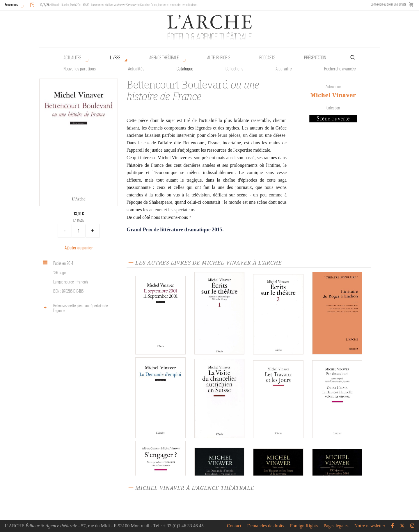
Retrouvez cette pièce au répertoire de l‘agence (74, 308)
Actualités (72, 58)
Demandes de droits (266, 526)
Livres (115, 58)
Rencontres (11, 5)
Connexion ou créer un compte (388, 4)
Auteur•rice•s (219, 58)
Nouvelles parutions (80, 69)
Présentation (315, 58)
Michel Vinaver (333, 95)
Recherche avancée (340, 69)
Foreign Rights (304, 526)
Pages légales (336, 526)
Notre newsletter (370, 526)
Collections (234, 69)
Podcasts (267, 58)
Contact (234, 526)
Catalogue (185, 69)
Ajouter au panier (79, 248)
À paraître (284, 69)
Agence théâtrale (164, 58)
